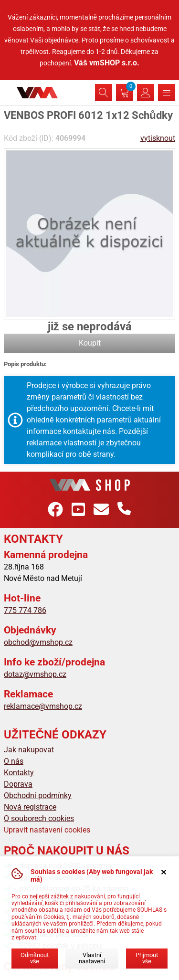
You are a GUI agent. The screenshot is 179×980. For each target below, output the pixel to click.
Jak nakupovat (29, 750)
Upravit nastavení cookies (47, 830)
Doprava (18, 784)
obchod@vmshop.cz (38, 642)
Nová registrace (30, 807)
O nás (14, 761)
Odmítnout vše (35, 958)
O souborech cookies (39, 818)
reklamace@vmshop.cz (43, 706)
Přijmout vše (147, 958)
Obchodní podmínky (38, 796)
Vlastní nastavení (92, 958)
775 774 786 (25, 610)
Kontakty (19, 773)
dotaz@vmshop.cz (35, 674)
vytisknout (158, 138)
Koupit (90, 343)
